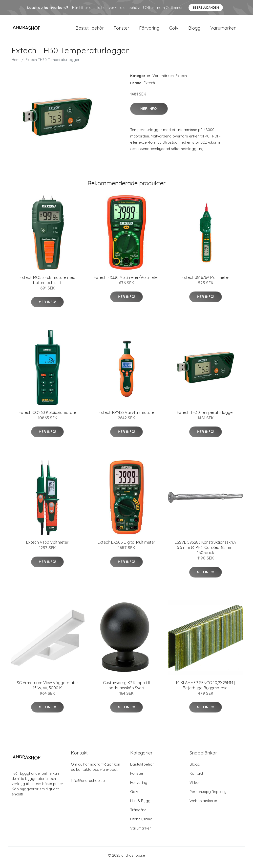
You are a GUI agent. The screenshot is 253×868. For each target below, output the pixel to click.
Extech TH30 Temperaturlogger (205, 417)
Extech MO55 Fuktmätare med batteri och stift (47, 284)
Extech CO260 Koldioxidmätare (47, 417)
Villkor (195, 787)
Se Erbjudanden (206, 8)
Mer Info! (149, 113)
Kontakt (196, 778)
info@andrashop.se (88, 785)
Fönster (121, 30)
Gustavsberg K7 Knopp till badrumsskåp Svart (126, 689)
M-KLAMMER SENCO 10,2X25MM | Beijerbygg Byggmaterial (205, 689)
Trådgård (138, 814)
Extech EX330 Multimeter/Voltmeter (126, 282)
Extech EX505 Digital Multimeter (126, 547)
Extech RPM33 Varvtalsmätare (126, 417)
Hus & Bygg (140, 805)
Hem (16, 64)
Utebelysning (141, 823)
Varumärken (223, 30)
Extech (181, 80)
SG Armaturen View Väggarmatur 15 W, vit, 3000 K (47, 689)
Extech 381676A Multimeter (205, 282)
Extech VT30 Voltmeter (47, 547)
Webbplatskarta (203, 805)
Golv (174, 30)
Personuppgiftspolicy (208, 796)
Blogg (194, 30)
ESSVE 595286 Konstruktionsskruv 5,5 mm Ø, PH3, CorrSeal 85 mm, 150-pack (205, 552)
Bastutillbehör (90, 30)
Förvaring (149, 30)
